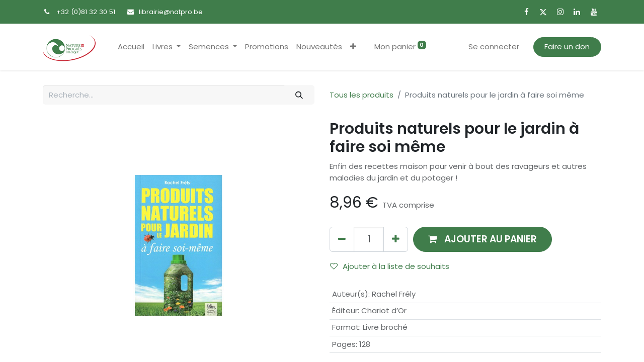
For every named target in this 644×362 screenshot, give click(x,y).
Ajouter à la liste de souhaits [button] (390, 266)
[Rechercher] (299, 95)
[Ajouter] (396, 239)
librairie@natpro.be (171, 12)
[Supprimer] (342, 239)
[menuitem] (131, 47)
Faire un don (567, 47)
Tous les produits (361, 95)
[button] (353, 47)
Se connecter (494, 47)
